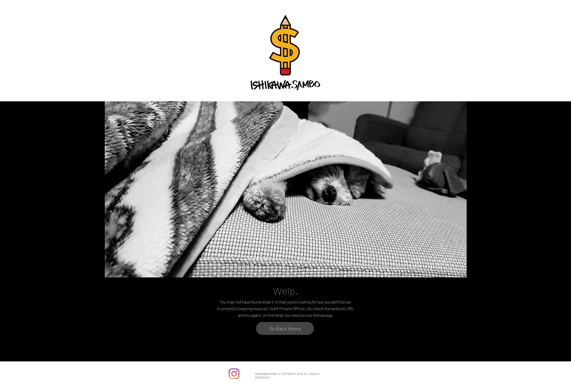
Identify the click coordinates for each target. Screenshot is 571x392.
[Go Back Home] (285, 328)
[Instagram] (234, 374)
